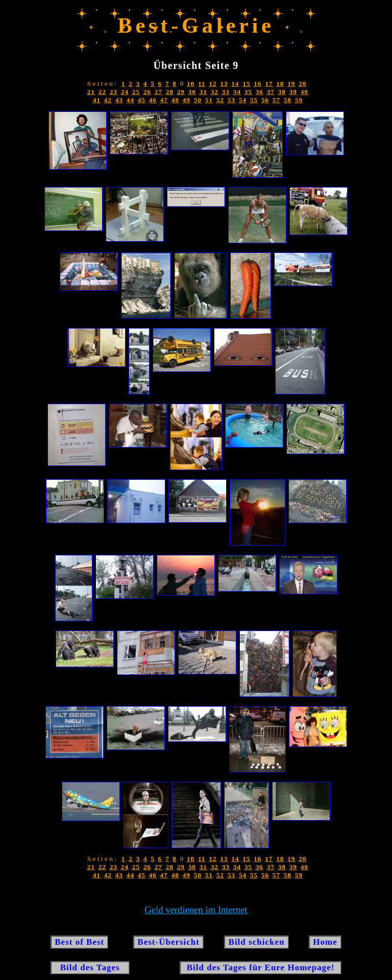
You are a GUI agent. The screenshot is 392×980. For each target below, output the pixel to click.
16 (258, 84)
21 (91, 92)
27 (158, 92)
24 (125, 92)
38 (282, 92)
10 (191, 84)
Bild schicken (256, 942)
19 (291, 84)
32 (215, 92)
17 (269, 84)
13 (224, 84)
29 (181, 92)
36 (260, 92)
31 (203, 92)
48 (175, 100)
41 (97, 100)
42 (108, 100)
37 (271, 92)
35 (248, 92)
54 (243, 100)
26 (147, 92)
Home (325, 942)
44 (130, 100)
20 (302, 84)
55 (254, 100)
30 (192, 92)
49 (187, 100)
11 (202, 84)
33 (226, 92)
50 (198, 100)
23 (114, 92)
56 (265, 100)
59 (299, 100)
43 (119, 100)
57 (276, 100)
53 (231, 100)
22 (102, 92)
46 (153, 100)
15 (246, 84)
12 (213, 84)
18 (280, 84)
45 (142, 100)
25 (136, 92)
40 (304, 92)
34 (237, 92)
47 (164, 100)
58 (288, 100)
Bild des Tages (90, 967)
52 (220, 100)
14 (235, 84)
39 (293, 92)
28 (170, 92)
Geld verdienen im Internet (196, 910)
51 (209, 100)
